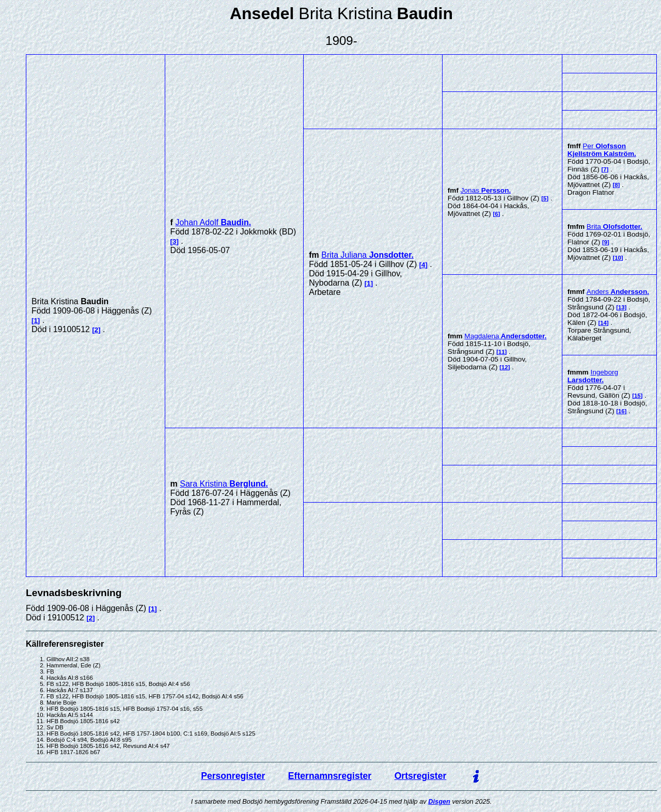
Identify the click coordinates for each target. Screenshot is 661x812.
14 (603, 323)
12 (505, 367)
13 (621, 307)
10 (618, 258)
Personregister (233, 776)
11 (502, 352)
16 (621, 411)
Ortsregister (421, 776)
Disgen (439, 801)
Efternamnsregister (330, 776)
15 (638, 396)
